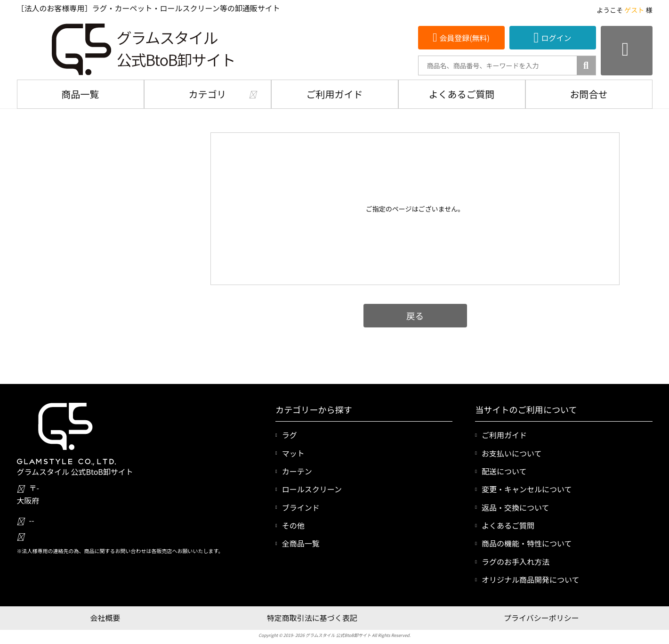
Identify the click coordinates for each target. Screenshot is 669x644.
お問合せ (589, 94)
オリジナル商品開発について (531, 579)
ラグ (290, 435)
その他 (293, 525)
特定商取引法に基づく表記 (312, 618)
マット (293, 453)
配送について (504, 471)
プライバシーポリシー (541, 618)
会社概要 (105, 618)
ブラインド (301, 507)
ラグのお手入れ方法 (516, 562)
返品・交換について (516, 507)
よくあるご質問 (462, 94)
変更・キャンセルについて (527, 489)
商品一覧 (81, 94)
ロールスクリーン (312, 489)
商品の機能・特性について (527, 543)
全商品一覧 (301, 543)
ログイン (556, 38)
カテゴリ (208, 94)
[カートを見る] (627, 51)
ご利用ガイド (335, 94)
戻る (415, 315)
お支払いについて (512, 453)
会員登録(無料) (464, 38)
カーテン (297, 471)
